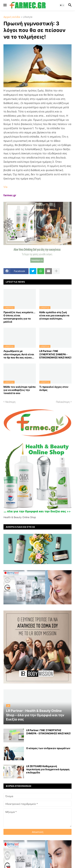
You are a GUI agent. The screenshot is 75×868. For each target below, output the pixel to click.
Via (5, 187)
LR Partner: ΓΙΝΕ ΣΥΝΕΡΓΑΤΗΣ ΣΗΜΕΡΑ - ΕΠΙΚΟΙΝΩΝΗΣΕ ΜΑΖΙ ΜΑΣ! (55, 354)
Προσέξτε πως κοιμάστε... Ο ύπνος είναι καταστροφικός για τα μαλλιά (19, 317)
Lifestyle (28, 17)
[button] (5, 5)
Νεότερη (10, 402)
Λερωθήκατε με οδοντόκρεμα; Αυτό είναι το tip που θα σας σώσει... (19, 354)
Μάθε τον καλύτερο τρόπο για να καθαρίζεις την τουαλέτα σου (20, 390)
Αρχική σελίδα (12, 17)
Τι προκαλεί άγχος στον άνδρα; (54, 388)
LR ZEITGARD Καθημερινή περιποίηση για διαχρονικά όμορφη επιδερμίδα (48, 769)
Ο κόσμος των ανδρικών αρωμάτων (48, 748)
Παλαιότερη (63, 402)
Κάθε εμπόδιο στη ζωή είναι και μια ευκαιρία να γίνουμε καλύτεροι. (54, 315)
